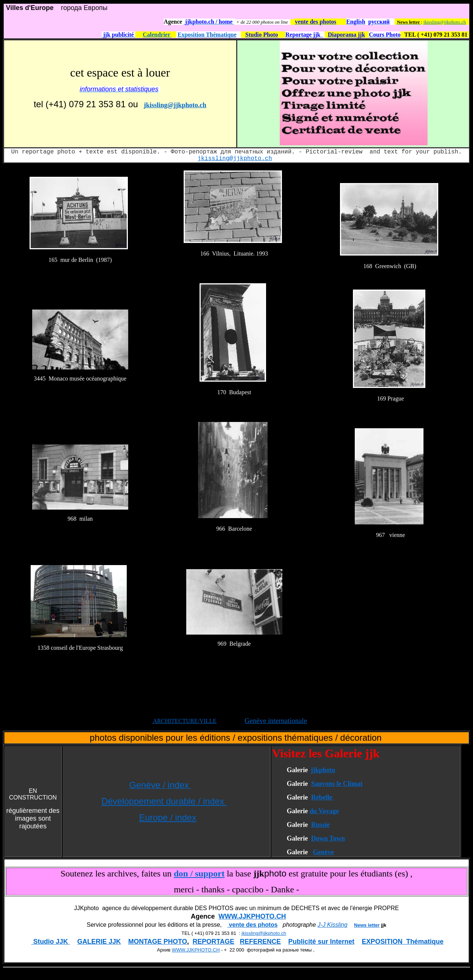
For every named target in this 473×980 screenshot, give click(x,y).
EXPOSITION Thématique (403, 942)
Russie (320, 825)
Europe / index (168, 817)
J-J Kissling (332, 925)
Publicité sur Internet (321, 942)
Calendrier (157, 35)
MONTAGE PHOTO (158, 942)
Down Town (328, 838)
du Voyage (324, 811)
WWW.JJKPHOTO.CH (252, 916)
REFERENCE (260, 942)
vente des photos (252, 925)
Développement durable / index (164, 801)
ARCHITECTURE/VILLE (184, 721)
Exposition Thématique (207, 35)
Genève (323, 852)
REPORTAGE (213, 942)
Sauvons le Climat (337, 784)
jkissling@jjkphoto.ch (445, 22)
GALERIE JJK (99, 942)
